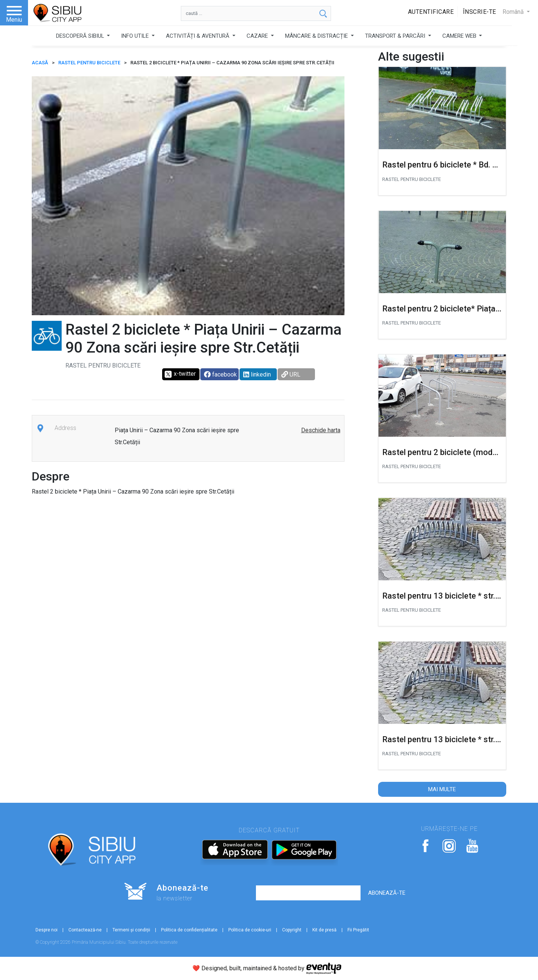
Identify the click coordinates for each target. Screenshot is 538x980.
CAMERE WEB (460, 36)
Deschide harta (321, 430)
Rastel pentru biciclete (89, 63)
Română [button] (514, 12)
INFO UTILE (136, 36)
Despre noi (47, 930)
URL (291, 374)
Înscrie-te (480, 12)
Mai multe (442, 789)
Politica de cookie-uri (250, 930)
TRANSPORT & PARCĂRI (396, 36)
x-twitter (180, 374)
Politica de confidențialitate (189, 930)
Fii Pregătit (358, 930)
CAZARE (258, 36)
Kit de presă (324, 930)
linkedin (257, 374)
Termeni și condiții (131, 930)
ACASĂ (40, 63)
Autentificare (431, 12)
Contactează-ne (85, 930)
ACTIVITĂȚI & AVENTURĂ (198, 36)
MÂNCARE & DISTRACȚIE (317, 36)
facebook (220, 374)
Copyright (292, 930)
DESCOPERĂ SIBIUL (81, 36)
